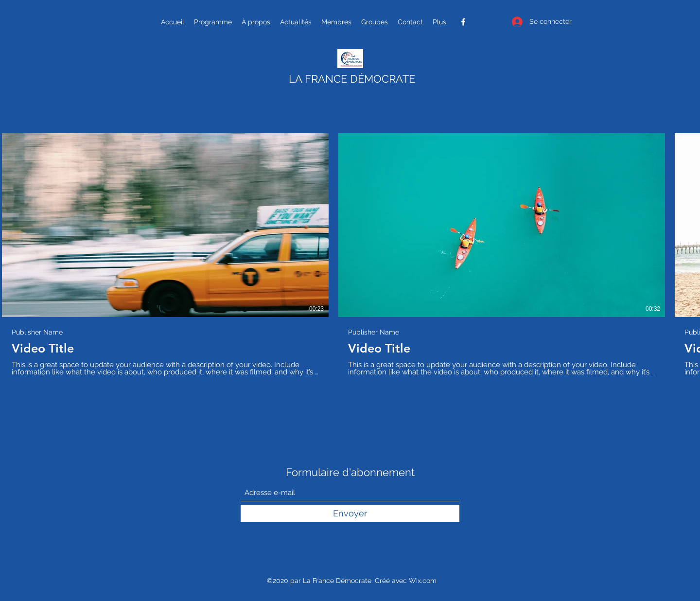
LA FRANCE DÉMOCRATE (352, 79)
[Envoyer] (350, 513)
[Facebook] (463, 22)
